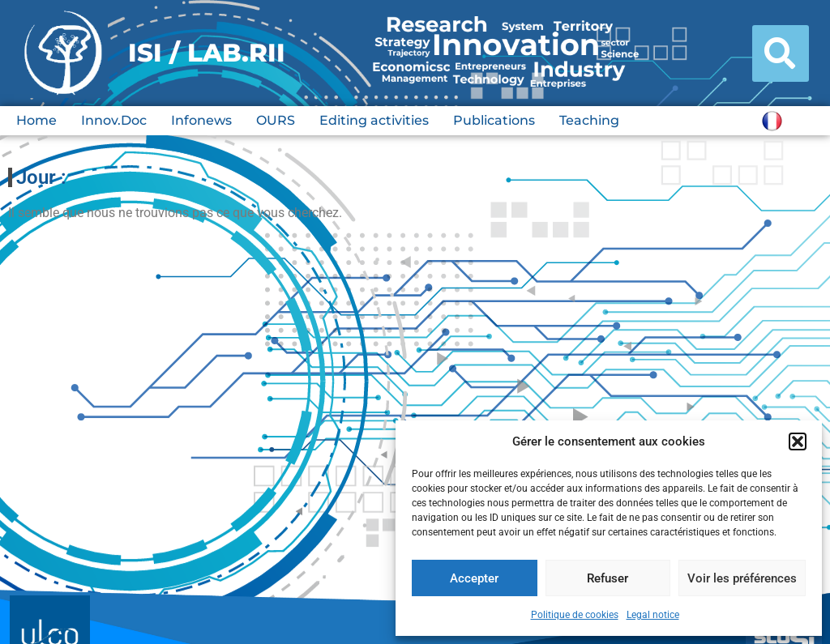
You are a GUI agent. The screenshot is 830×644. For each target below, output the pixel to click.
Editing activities (374, 120)
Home (36, 120)
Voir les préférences (742, 578)
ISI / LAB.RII (207, 53)
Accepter (474, 578)
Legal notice (653, 615)
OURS (276, 120)
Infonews (201, 120)
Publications (494, 120)
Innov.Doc (114, 120)
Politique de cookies (575, 615)
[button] (798, 441)
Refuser (608, 578)
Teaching (589, 120)
